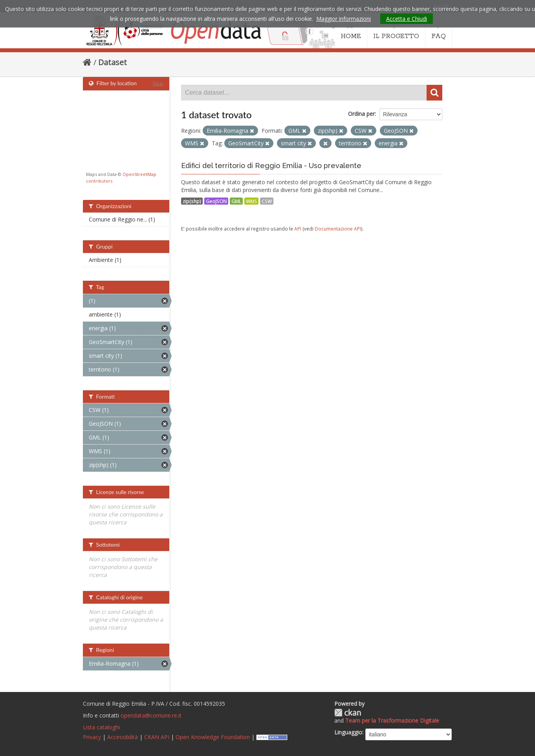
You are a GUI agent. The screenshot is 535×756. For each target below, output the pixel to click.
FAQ (439, 31)
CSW (267, 201)
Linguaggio (348, 732)
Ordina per (361, 114)
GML (236, 201)
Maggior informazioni (344, 19)
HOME (351, 31)
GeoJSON (216, 201)
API (298, 229)
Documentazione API (338, 229)
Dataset (113, 62)
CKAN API (157, 737)
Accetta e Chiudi (407, 19)
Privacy (92, 737)
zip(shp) (192, 201)
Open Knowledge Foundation (213, 737)
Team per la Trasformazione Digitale (392, 720)
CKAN (348, 713)
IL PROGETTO (396, 31)
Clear (158, 83)
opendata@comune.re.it (151, 715)
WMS (251, 201)
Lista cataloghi (101, 727)
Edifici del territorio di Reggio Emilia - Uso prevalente (271, 166)
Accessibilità (123, 737)
